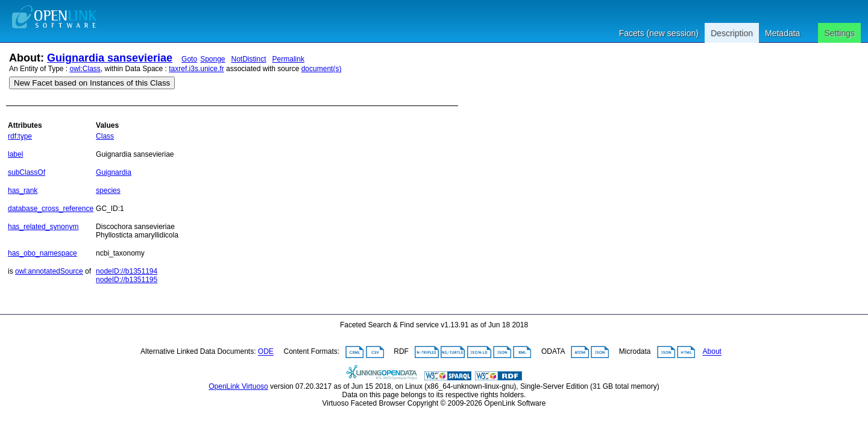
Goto (189, 59)
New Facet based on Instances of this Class (92, 83)
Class (105, 136)
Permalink (288, 59)
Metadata (782, 33)
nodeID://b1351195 (127, 280)
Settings (839, 33)
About (712, 352)
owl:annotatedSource (49, 271)
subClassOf (27, 172)
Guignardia (114, 172)
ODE (266, 352)
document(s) (322, 69)
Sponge (212, 59)
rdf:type (20, 136)
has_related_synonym (43, 227)
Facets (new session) (659, 33)
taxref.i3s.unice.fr (196, 69)
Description (732, 33)
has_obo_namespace (42, 253)
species (108, 190)
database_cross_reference (51, 209)
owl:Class (85, 69)
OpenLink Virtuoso (238, 386)
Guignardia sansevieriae (110, 58)
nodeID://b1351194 (127, 271)
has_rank (23, 190)
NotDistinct (249, 59)
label (15, 154)
